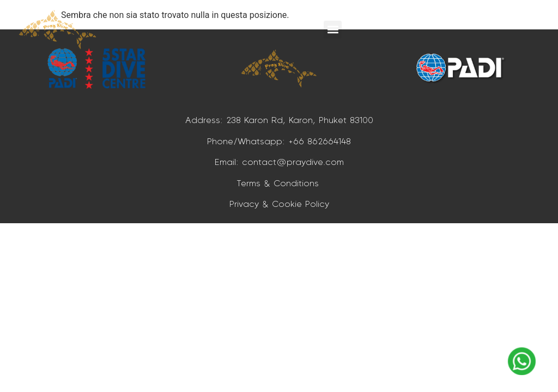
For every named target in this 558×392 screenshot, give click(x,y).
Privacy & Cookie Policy (279, 204)
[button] (333, 30)
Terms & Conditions (279, 183)
